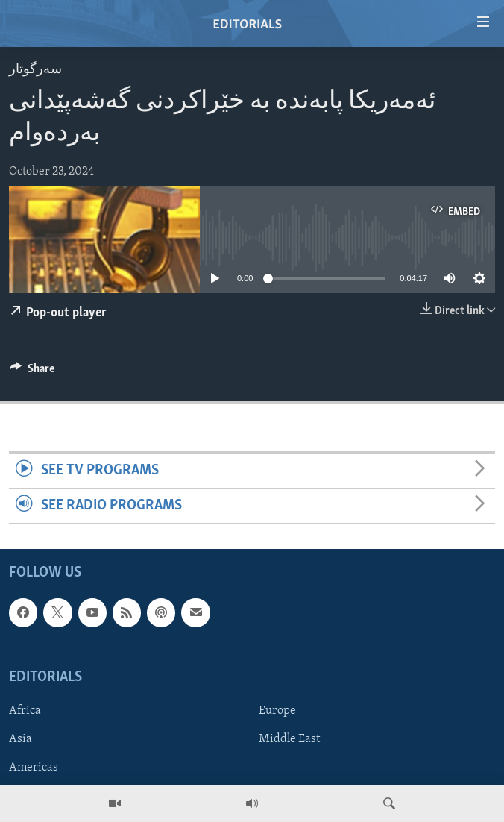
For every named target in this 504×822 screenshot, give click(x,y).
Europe (277, 711)
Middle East (289, 739)
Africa (25, 711)
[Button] (32, 372)
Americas (34, 768)
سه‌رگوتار (35, 70)
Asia (21, 739)
